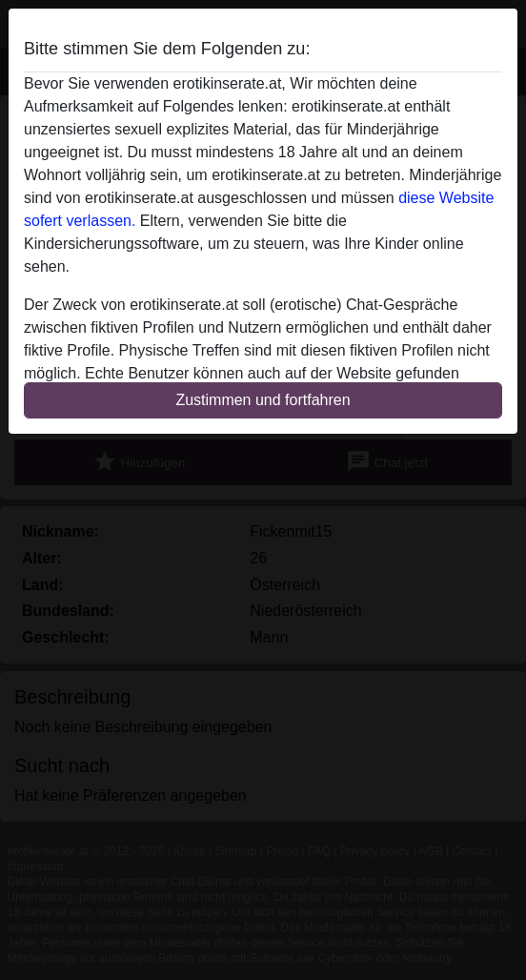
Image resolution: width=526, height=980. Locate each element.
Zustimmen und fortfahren (263, 400)
